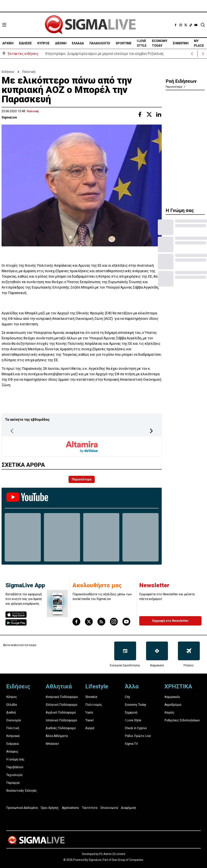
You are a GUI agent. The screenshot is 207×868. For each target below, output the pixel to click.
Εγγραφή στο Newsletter (170, 621)
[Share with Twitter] (149, 114)
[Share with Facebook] (140, 114)
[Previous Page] (12, 431)
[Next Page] (151, 431)
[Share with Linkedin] (159, 114)
